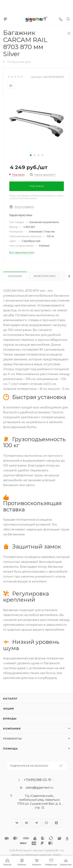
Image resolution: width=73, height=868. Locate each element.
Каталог (10, 699)
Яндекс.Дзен (56, 823)
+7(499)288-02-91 (37, 780)
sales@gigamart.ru (39, 787)
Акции (8, 709)
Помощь (11, 749)
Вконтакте (17, 823)
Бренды (10, 719)
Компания (12, 729)
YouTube (46, 823)
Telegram (36, 823)
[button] (31, 155)
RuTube (27, 823)
